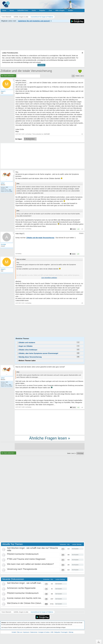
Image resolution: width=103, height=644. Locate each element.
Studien (71, 10)
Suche (34, 10)
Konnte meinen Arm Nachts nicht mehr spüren (28, 598)
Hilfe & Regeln (60, 10)
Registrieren (69, 14)
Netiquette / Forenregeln (61, 632)
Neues (12, 10)
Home (4, 10)
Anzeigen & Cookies (44, 632)
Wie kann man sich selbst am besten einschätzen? (30, 564)
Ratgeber (42, 10)
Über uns (20, 632)
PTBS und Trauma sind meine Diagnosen (26, 559)
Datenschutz (34, 632)
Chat (50, 10)
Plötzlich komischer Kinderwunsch (23, 554)
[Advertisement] (50, 422)
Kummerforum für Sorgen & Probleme (42, 612)
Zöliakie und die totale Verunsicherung (26, 71)
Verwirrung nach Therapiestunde (22, 569)
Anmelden (79, 14)
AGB (52, 632)
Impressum (26, 632)
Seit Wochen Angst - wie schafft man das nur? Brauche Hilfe (35, 583)
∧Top (99, 642)
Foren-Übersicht (6, 612)
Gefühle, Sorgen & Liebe (21, 612)
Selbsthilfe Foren (23, 10)
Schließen (41, 65)
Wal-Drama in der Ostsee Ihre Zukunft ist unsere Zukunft (33, 603)
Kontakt (14, 632)
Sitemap (71, 632)
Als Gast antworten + (8, 76)
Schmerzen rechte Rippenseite (21, 588)
